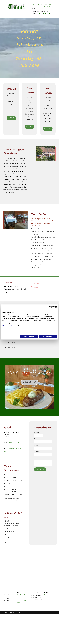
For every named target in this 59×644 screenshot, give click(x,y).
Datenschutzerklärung (8, 326)
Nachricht (37, 458)
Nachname (37, 439)
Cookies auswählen (49, 332)
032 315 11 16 (45, 14)
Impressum (47, 595)
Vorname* (37, 433)
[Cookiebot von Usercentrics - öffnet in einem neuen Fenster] (51, 307)
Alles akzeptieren (48, 336)
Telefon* (36, 452)
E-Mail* (36, 445)
